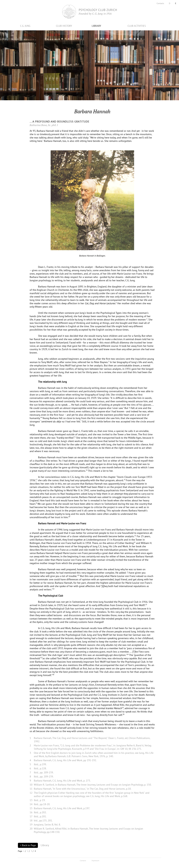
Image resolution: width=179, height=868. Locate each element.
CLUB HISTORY (64, 26)
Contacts (160, 3)
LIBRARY (96, 26)
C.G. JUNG (25, 26)
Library (45, 845)
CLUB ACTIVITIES (137, 26)
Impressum (95, 861)
